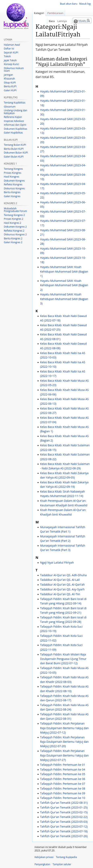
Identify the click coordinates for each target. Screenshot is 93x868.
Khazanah (9, 79)
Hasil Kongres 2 (12, 223)
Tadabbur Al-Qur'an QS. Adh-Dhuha (63, 575)
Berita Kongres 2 (13, 238)
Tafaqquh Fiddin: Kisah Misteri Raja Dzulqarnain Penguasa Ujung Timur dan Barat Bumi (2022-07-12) (63, 659)
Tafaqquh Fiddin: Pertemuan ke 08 (63, 788)
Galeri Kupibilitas (13, 133)
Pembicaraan (55, 13)
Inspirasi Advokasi (14, 121)
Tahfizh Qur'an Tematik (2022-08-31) (64, 803)
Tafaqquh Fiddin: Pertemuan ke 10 (63, 798)
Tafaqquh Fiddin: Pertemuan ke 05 (63, 774)
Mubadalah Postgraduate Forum (15, 210)
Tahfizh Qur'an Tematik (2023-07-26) (64, 836)
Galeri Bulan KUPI (14, 157)
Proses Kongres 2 (13, 219)
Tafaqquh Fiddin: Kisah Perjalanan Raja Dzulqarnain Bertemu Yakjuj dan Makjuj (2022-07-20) (64, 742)
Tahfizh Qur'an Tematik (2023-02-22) (64, 817)
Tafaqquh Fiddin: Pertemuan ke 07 (63, 784)
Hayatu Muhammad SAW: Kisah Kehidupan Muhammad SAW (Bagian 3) (64, 299)
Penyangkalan (42, 864)
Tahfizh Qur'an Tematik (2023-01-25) (64, 807)
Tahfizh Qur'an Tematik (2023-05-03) (64, 822)
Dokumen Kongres (14, 181)
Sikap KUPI (10, 83)
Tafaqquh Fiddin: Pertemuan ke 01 (63, 765)
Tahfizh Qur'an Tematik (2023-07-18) (64, 831)
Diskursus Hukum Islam (14, 70)
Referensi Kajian (13, 117)
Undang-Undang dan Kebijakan (15, 112)
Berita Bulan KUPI (14, 149)
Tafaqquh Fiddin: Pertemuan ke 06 (63, 779)
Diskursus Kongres (14, 188)
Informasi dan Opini (15, 125)
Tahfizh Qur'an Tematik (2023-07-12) (64, 826)
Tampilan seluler (62, 864)
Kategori (39, 13)
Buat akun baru (69, 4)
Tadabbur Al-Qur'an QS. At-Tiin (60, 594)
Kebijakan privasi (44, 857)
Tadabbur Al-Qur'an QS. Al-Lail (60, 580)
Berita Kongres (12, 192)
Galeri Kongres (12, 196)
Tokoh (7, 56)
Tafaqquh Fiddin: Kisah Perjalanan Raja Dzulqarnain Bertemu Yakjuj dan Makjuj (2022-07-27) (64, 755)
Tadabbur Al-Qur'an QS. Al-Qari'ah (62, 585)
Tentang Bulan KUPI (15, 145)
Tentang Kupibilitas (15, 103)
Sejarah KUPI (11, 53)
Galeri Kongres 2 (13, 242)
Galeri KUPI (10, 90)
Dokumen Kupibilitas (15, 129)
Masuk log (85, 4)
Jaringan (8, 75)
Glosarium (10, 107)
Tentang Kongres (13, 169)
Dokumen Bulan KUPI (16, 153)
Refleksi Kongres (13, 184)
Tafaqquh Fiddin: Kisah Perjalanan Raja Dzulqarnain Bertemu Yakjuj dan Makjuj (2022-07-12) (64, 728)
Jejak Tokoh (10, 60)
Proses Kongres (12, 173)
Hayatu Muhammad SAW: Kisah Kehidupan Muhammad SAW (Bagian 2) (64, 285)
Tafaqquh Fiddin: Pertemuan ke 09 (63, 793)
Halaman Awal (12, 45)
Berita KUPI (10, 86)
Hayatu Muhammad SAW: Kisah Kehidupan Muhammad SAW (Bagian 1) (64, 271)
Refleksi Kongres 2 (14, 231)
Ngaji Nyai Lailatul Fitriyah (57, 562)
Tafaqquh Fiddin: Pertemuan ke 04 (63, 769)
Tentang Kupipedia (66, 857)
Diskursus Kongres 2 (15, 234)
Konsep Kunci (11, 64)
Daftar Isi (9, 49)
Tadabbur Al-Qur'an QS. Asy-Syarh (62, 589)
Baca (47, 21)
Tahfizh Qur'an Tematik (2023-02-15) (64, 812)
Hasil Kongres (11, 177)
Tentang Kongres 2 (14, 215)
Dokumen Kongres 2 (15, 227)
